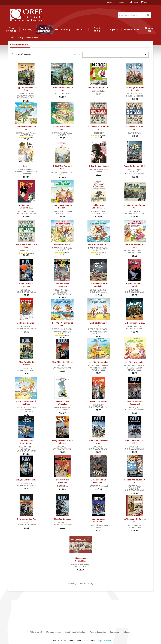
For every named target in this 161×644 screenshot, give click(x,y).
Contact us (150, 29)
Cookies (108, 641)
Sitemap (127, 632)
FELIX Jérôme (24, 211)
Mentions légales (54, 632)
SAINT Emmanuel (26, 170)
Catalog (28, 29)
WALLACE (94, 170)
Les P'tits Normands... (63, 244)
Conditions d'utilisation (75, 632)
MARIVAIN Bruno (26, 94)
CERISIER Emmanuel (99, 486)
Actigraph (98, 641)
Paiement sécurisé (98, 632)
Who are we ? (111, 2)
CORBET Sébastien (134, 94)
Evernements (131, 29)
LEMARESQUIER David (80, 565)
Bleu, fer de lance (62, 519)
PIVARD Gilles (94, 525)
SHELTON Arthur (134, 525)
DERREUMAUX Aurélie (26, 133)
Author (80, 29)
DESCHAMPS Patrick (26, 98)
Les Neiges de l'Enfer (26, 323)
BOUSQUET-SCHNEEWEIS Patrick (135, 173)
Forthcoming (62, 29)
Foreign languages (44, 29)
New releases (11, 29)
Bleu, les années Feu (26, 519)
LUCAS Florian (99, 91)
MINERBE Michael (62, 408)
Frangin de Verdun (99, 401)
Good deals (97, 29)
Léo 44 (26, 166)
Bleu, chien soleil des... (62, 362)
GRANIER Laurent (62, 331)
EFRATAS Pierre (103, 526)
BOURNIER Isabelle (135, 96)
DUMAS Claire (30, 214)
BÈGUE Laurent (58, 172)
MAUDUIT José (26, 135)
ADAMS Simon (26, 251)
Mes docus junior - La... (99, 88)
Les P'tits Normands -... (98, 244)
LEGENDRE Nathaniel (135, 214)
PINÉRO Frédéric (66, 173)
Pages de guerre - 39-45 (135, 166)
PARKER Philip (135, 133)
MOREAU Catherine (26, 96)
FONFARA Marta (99, 214)
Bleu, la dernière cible (26, 480)
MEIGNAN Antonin (102, 171)
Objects (113, 29)
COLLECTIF (98, 133)
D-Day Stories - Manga (99, 166)
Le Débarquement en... (135, 323)
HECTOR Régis (134, 170)
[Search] (134, 15)
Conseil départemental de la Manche (26, 173)
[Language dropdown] (123, 2)
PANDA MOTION (62, 94)
